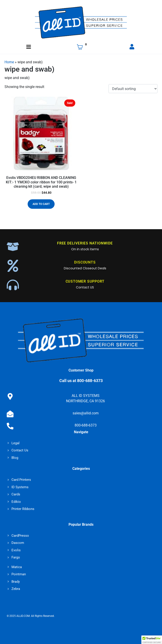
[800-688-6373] (10, 426)
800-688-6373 (86, 425)
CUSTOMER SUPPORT (85, 281)
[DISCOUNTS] (13, 266)
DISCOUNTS (85, 262)
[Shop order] (133, 89)
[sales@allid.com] (10, 414)
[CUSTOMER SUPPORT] (13, 285)
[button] (152, 640)
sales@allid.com (86, 413)
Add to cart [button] (41, 204)
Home (9, 62)
